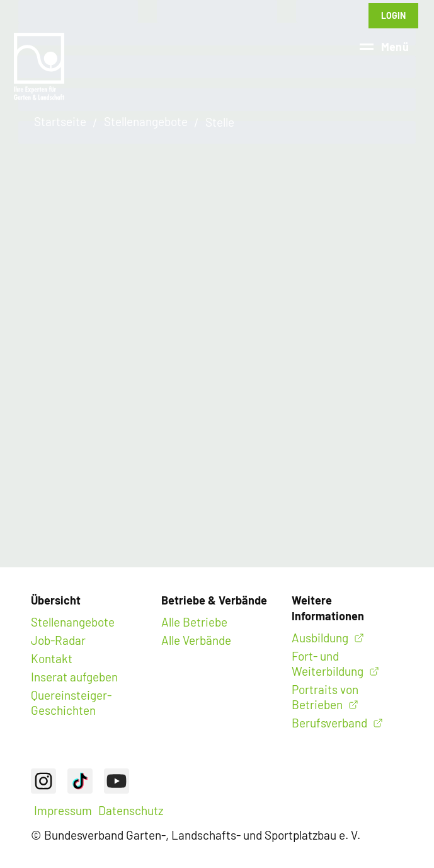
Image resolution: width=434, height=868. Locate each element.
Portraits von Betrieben (325, 697)
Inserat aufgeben (74, 677)
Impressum (63, 810)
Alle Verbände (196, 640)
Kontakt (52, 658)
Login (393, 15)
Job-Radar (58, 640)
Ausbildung (320, 638)
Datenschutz (131, 810)
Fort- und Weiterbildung (328, 663)
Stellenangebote (73, 622)
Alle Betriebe (194, 622)
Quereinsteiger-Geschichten (71, 703)
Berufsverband (329, 723)
